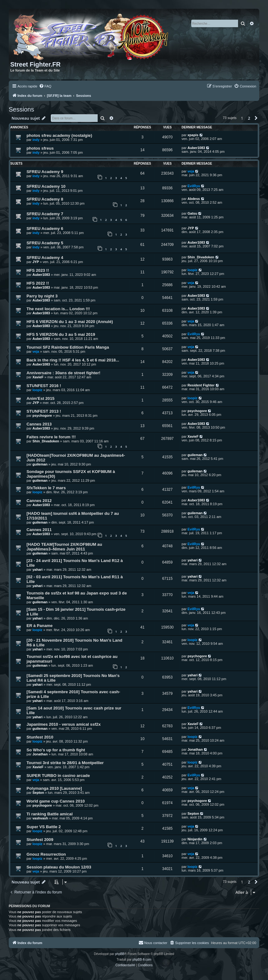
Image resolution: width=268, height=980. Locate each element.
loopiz (192, 270)
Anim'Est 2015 (41, 398)
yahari (37, 570)
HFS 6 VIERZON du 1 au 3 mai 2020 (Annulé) (70, 322)
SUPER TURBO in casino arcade (58, 776)
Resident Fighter (201, 385)
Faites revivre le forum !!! (51, 437)
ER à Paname (40, 626)
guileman (40, 464)
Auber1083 (196, 148)
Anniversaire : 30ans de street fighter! (63, 373)
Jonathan (40, 754)
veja (191, 171)
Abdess (194, 199)
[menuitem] (45, 86)
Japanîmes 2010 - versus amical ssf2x (64, 724)
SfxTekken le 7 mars (46, 488)
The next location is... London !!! (58, 309)
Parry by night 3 (42, 296)
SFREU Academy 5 (45, 243)
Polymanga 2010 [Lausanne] (54, 788)
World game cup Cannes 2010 (56, 801)
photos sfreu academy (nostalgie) (59, 135)
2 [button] (249, 118)
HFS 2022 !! (38, 283)
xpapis (193, 135)
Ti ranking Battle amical (50, 814)
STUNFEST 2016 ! (44, 386)
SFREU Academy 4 (45, 258)
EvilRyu (194, 186)
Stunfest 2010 (40, 737)
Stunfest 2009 (40, 840)
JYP (191, 228)
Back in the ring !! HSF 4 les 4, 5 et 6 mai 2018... (73, 360)
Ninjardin (195, 839)
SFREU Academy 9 (45, 172)
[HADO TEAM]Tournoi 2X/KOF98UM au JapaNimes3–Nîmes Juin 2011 (64, 547)
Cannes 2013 (39, 424)
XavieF (38, 377)
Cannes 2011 (39, 530)
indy (36, 140)
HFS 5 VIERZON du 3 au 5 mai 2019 (61, 334)
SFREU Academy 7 (45, 214)
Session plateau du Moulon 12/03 (59, 867)
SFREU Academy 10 (46, 186)
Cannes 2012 (39, 501)
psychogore (42, 415)
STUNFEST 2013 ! (44, 411)
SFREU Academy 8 (45, 199)
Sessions (21, 109)
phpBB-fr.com (142, 960)
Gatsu (192, 213)
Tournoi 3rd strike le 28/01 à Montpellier (65, 763)
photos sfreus (40, 148)
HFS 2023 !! (38, 270)
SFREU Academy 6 (45, 229)
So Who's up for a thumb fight (56, 750)
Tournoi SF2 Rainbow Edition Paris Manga (68, 347)
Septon (38, 793)
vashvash (40, 818)
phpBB (120, 954)
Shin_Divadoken (201, 257)
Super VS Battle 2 (44, 827)
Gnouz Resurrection (46, 854)
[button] (256, 118)
